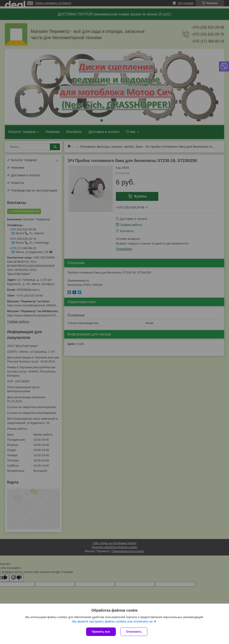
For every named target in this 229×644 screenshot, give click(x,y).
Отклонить (134, 632)
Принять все (101, 632)
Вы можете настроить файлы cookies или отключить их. (113, 621)
